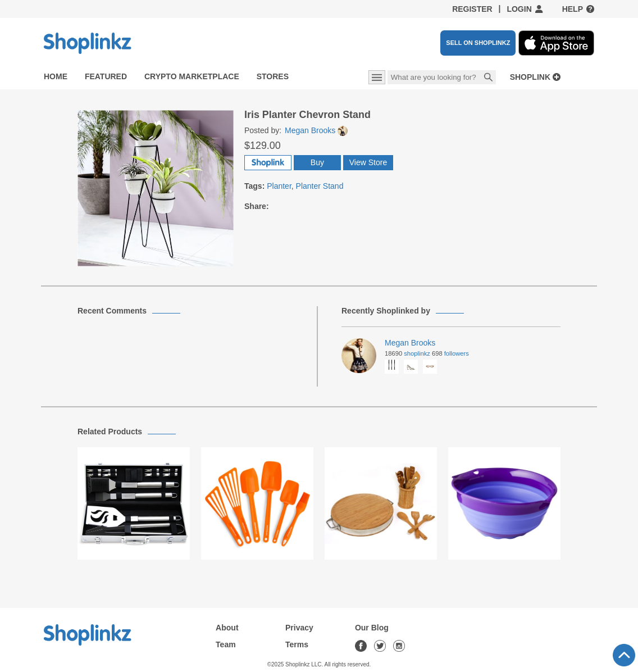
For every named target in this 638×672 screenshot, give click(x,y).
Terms (297, 644)
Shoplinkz (417, 353)
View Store (368, 162)
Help (573, 9)
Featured (106, 76)
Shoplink (530, 77)
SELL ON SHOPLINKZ (478, 43)
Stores (273, 76)
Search (489, 78)
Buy (317, 162)
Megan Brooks (316, 130)
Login (519, 9)
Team (226, 644)
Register (472, 9)
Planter (279, 186)
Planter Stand (320, 186)
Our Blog (372, 628)
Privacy (299, 628)
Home (56, 76)
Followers (457, 353)
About (227, 628)
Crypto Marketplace (192, 76)
